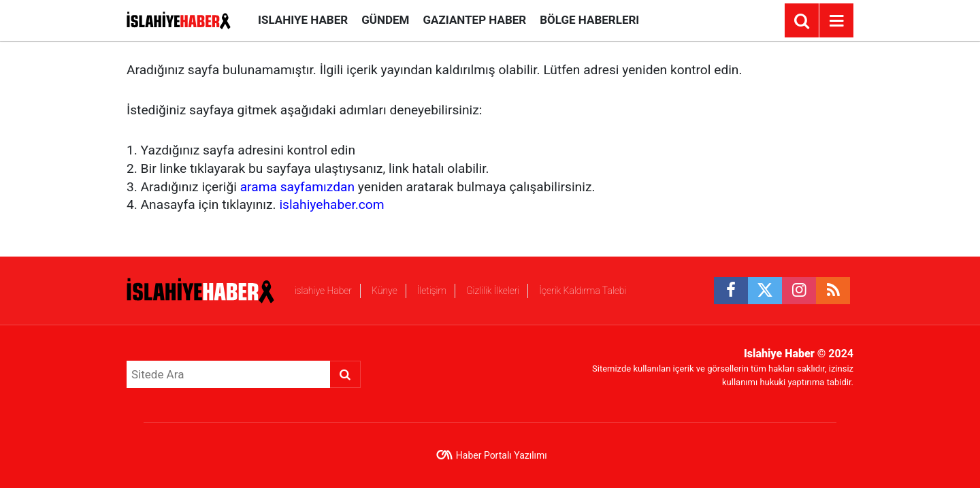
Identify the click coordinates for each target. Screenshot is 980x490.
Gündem (385, 20)
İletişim (432, 291)
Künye (385, 291)
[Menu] (836, 21)
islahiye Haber (303, 20)
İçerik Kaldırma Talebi (583, 291)
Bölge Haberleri (589, 20)
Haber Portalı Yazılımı (502, 455)
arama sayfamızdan (297, 187)
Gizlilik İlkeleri (493, 291)
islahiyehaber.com (331, 205)
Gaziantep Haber (474, 20)
